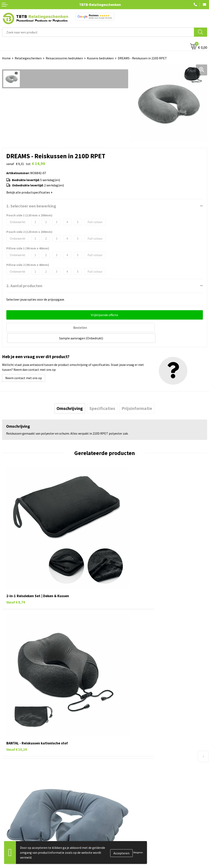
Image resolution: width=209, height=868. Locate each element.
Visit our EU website (120, 861)
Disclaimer (114, 848)
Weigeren (138, 852)
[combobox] (98, 32)
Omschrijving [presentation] (70, 396)
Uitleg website (117, 766)
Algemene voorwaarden (123, 855)
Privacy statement (120, 842)
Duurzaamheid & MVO (121, 797)
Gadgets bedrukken (16, 836)
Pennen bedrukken (15, 818)
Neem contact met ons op (24, 366)
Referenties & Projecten (123, 836)
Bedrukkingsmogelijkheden (126, 772)
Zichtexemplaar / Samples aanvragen (133, 791)
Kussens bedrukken (100, 58)
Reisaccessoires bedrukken (64, 58)
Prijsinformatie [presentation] (137, 396)
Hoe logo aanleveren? (122, 785)
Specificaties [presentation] (102, 396)
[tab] (70, 396)
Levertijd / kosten (119, 760)
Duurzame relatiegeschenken (23, 830)
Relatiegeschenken (28, 58)
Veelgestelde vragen (121, 754)
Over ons (113, 818)
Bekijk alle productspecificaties (29, 192)
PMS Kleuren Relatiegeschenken (129, 778)
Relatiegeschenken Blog (124, 830)
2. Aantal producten (24, 286)
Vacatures (113, 824)
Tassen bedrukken (15, 824)
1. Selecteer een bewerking (31, 206)
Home (6, 58)
